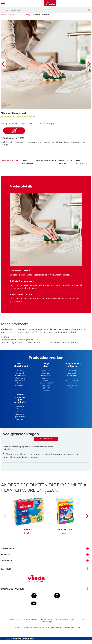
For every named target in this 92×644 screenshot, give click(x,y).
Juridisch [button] (7, 564)
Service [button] (5, 558)
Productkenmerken (46, 161)
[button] (3, 64)
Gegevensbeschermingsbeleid (55, 623)
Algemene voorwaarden (35, 623)
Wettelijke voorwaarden (17, 623)
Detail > (27, 537)
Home (4, 15)
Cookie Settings (46, 626)
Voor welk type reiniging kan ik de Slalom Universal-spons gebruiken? (28, 452)
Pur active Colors (65, 533)
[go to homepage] (50, 3)
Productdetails (10, 161)
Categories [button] (7, 552)
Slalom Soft (27, 533)
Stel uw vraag (46, 443)
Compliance (79, 623)
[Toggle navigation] (3, 3)
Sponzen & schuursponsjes (21, 15)
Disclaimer (70, 623)
